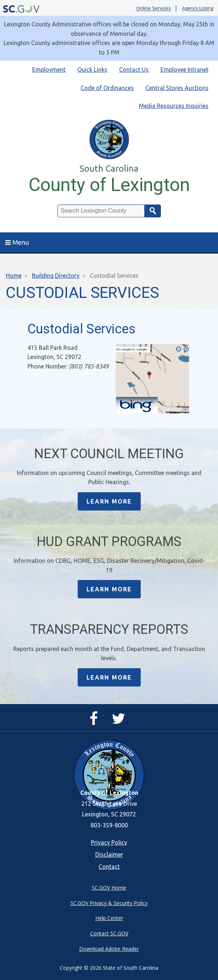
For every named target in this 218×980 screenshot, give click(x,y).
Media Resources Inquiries (174, 106)
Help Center (109, 918)
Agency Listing (198, 8)
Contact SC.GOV (109, 933)
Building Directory (56, 276)
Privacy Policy (109, 842)
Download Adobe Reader (109, 949)
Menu (17, 242)
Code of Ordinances (107, 88)
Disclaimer (109, 854)
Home (14, 276)
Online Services (154, 8)
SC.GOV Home (109, 888)
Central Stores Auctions (177, 88)
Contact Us (134, 70)
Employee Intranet (184, 70)
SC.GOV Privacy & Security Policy (109, 903)
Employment (49, 70)
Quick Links (92, 70)
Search (153, 211)
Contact (109, 867)
